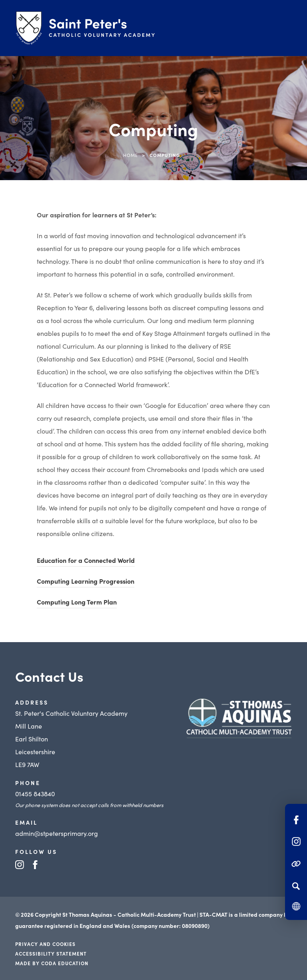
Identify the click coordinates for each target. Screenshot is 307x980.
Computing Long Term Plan (77, 602)
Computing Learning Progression (86, 581)
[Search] (296, 886)
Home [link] (131, 155)
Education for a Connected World (86, 560)
